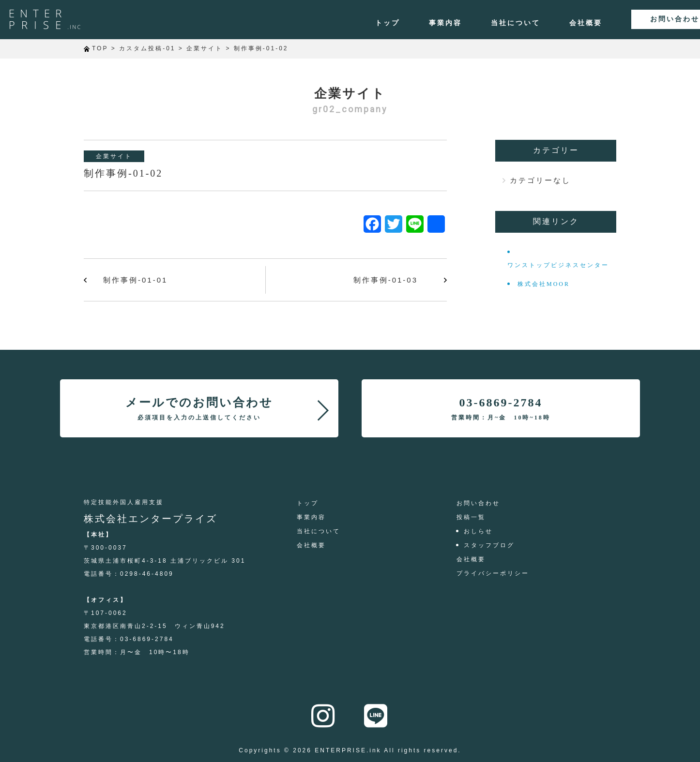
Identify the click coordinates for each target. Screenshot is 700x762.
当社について (478, 23)
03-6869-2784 (501, 409)
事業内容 (408, 23)
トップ (350, 23)
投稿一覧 (471, 517)
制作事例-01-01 (135, 280)
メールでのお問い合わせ (199, 409)
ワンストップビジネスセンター (558, 265)
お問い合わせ (644, 20)
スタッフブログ (489, 545)
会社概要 (548, 23)
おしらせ (478, 531)
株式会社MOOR (544, 284)
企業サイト (114, 156)
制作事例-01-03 (386, 280)
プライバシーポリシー (493, 573)
